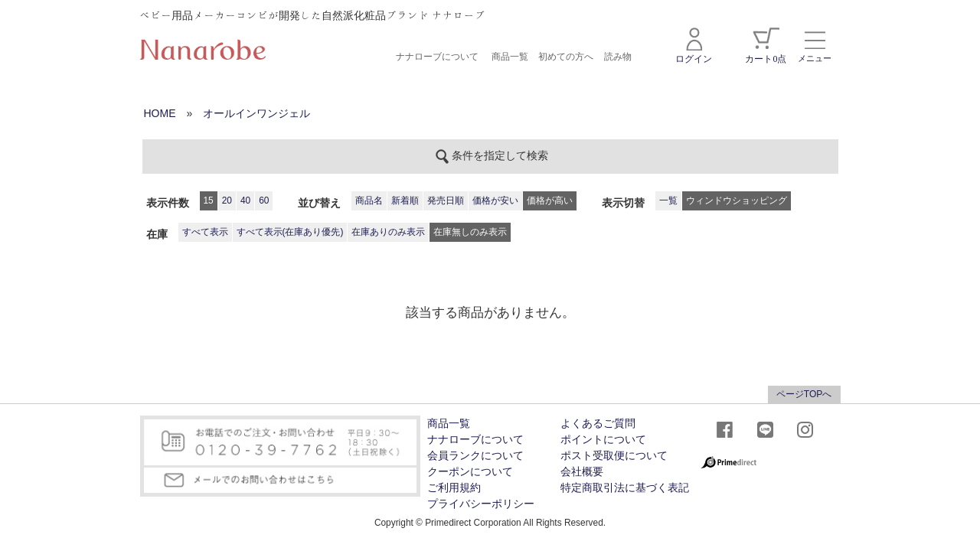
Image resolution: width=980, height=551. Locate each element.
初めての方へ (566, 57)
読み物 (618, 57)
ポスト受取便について (614, 456)
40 (245, 201)
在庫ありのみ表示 (388, 232)
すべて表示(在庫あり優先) (290, 232)
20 (227, 201)
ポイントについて (603, 440)
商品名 (369, 201)
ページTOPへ (804, 394)
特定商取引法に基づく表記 (625, 488)
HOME (160, 113)
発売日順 (446, 201)
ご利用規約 (454, 488)
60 (264, 201)
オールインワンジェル (256, 113)
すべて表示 (205, 232)
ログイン (694, 46)
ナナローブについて (437, 57)
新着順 (405, 201)
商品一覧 (510, 57)
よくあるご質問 (598, 424)
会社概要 (582, 472)
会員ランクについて (475, 456)
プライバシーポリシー (481, 504)
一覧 (668, 201)
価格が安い (495, 201)
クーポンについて (470, 472)
